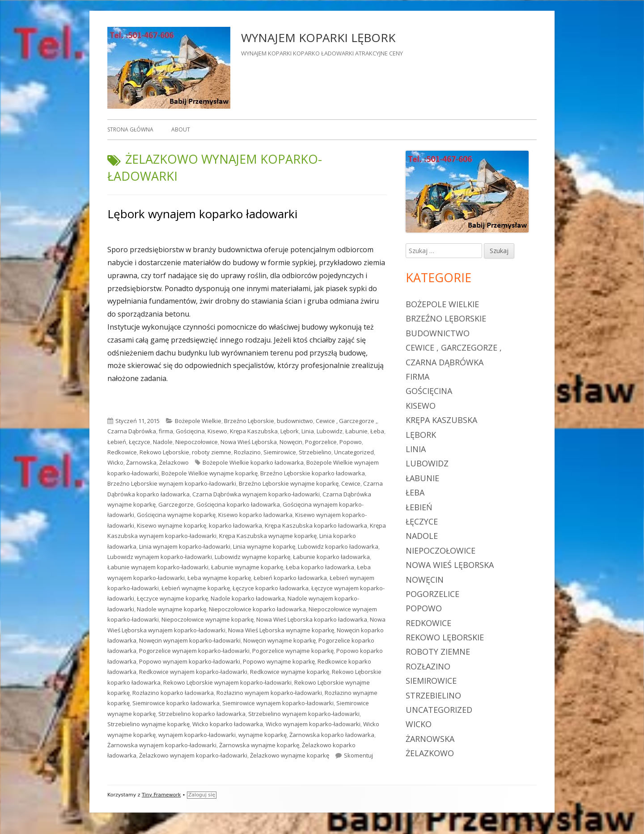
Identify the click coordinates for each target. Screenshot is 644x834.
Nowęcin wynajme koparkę (280, 640)
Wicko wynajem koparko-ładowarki (313, 724)
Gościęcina (190, 431)
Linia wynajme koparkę (264, 546)
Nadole (163, 442)
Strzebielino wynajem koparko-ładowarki (304, 714)
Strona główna (130, 129)
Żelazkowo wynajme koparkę (290, 755)
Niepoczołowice (197, 442)
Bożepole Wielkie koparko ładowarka (253, 462)
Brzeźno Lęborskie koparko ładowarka (313, 473)
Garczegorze (176, 504)
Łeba (377, 431)
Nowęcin (291, 442)
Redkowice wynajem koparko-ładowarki (193, 672)
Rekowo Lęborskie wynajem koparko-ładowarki (227, 682)
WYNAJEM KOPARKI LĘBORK (318, 38)
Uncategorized (354, 452)
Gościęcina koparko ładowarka (238, 504)
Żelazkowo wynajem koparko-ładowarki (193, 755)
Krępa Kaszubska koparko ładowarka (316, 525)
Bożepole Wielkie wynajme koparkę (210, 473)
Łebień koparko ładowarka (290, 578)
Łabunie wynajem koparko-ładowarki (158, 567)
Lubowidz (330, 431)
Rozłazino (247, 452)
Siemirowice (280, 452)
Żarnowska (141, 462)
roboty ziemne (212, 452)
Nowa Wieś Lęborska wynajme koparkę (281, 630)
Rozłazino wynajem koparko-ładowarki (269, 693)
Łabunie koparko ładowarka (331, 557)
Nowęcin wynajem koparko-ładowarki (190, 640)
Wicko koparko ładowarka (228, 724)
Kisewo (217, 431)
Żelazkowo (174, 462)
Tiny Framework (161, 795)
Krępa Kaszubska (254, 431)
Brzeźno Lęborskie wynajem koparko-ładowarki (172, 483)
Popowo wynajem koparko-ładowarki (190, 661)
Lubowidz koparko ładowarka (338, 546)
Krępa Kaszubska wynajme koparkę (268, 536)
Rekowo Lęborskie (164, 452)
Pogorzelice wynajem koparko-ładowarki (194, 651)
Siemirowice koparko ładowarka (176, 703)
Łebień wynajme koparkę (196, 588)
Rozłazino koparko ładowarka (173, 693)
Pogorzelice (321, 442)
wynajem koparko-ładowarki (197, 735)
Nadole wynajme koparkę (172, 609)
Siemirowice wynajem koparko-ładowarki (278, 703)
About (181, 129)
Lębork (290, 431)
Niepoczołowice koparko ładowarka (257, 609)
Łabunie (356, 431)
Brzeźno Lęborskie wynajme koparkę (289, 483)
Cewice (351, 483)
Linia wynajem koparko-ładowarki (185, 546)
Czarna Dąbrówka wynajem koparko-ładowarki (256, 494)
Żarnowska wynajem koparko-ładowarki (162, 745)
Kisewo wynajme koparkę (172, 525)
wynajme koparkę (263, 735)
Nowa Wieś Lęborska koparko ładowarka (312, 619)
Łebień (117, 442)
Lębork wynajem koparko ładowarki (202, 214)
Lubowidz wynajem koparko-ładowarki (160, 557)
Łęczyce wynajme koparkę (172, 598)
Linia (308, 431)
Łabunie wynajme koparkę (247, 567)
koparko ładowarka (235, 525)
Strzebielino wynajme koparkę (148, 724)
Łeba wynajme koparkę (219, 578)
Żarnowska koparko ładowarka (332, 735)
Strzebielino (315, 452)
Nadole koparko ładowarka (248, 598)
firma (166, 431)
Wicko (115, 462)
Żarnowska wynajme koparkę (259, 745)
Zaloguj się (202, 795)
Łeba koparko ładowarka (320, 567)
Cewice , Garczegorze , (346, 421)
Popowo (351, 442)
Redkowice (122, 452)
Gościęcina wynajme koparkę (176, 515)
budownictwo (295, 421)
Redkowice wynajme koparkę (290, 672)
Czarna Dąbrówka (132, 431)
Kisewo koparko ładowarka (255, 515)
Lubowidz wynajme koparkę (252, 557)
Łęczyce (140, 442)
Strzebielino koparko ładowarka (202, 714)
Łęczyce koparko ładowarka (271, 588)
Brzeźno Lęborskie (249, 421)
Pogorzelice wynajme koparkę (293, 651)
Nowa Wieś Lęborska (249, 442)
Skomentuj (358, 755)
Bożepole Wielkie (198, 421)
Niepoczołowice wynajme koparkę (208, 619)
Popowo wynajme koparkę (279, 661)
